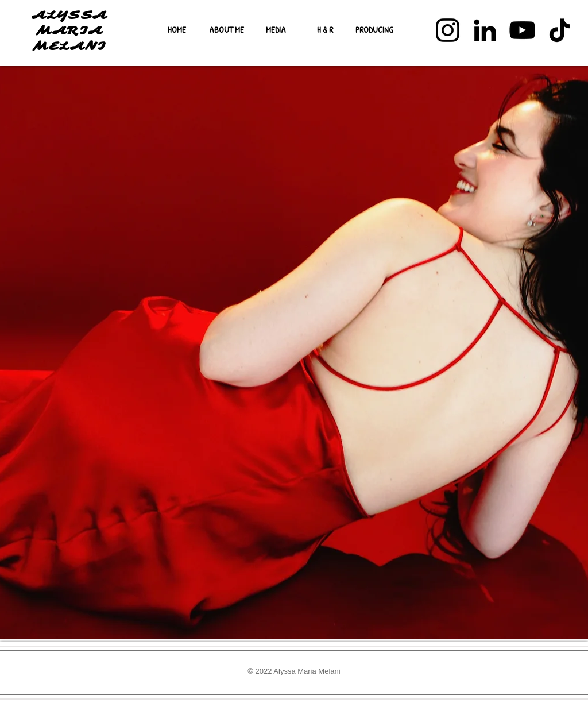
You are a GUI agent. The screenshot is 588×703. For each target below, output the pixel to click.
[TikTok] (560, 30)
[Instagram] (448, 30)
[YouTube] (522, 30)
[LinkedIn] (485, 30)
